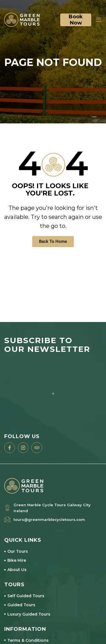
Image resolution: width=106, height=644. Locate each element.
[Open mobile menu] (98, 20)
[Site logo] (22, 19)
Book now (76, 20)
